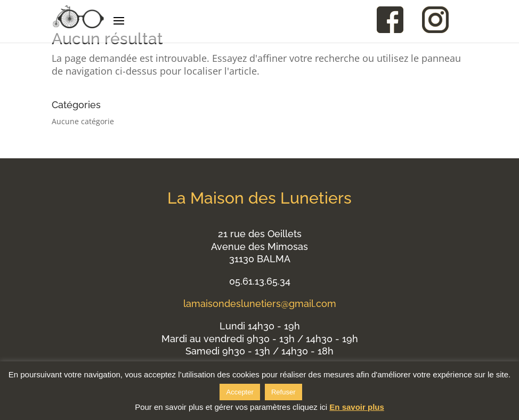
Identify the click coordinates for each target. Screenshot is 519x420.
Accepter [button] (240, 392)
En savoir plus (357, 407)
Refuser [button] (283, 392)
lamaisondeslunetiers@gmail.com (260, 304)
